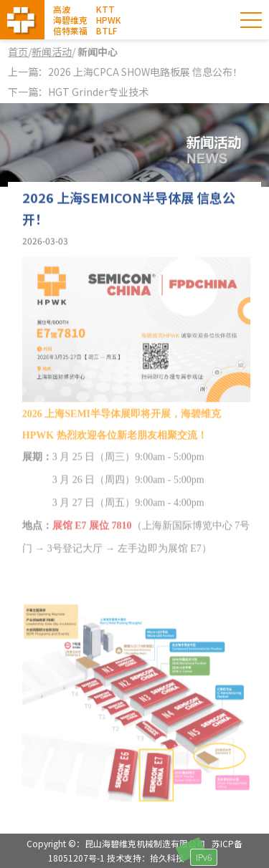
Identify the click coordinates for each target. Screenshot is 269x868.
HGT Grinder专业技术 (98, 92)
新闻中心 (97, 52)
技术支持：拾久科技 (146, 858)
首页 (19, 52)
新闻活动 (52, 52)
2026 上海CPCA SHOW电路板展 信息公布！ (145, 72)
